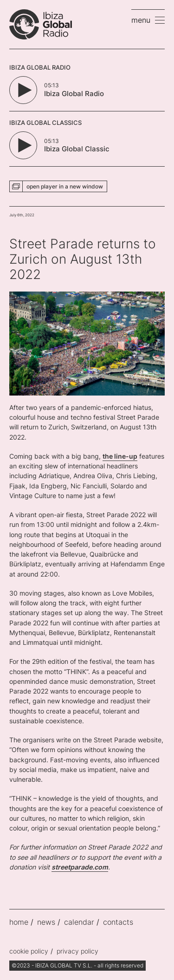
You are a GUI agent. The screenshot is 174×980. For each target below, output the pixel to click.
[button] (148, 20)
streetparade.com (80, 867)
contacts (118, 922)
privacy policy (77, 951)
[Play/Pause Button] (23, 90)
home (19, 922)
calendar (79, 922)
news (46, 922)
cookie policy (29, 951)
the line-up (120, 456)
